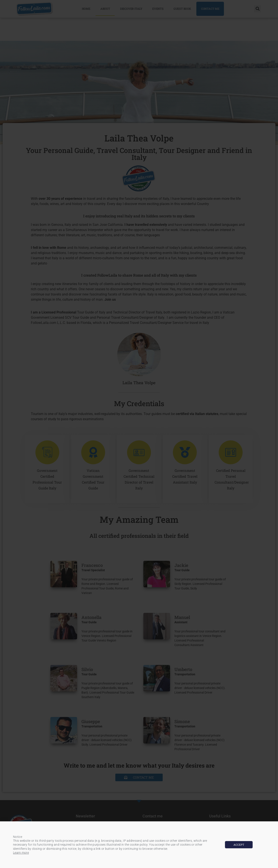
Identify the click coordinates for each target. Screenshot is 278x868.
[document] (139, 434)
